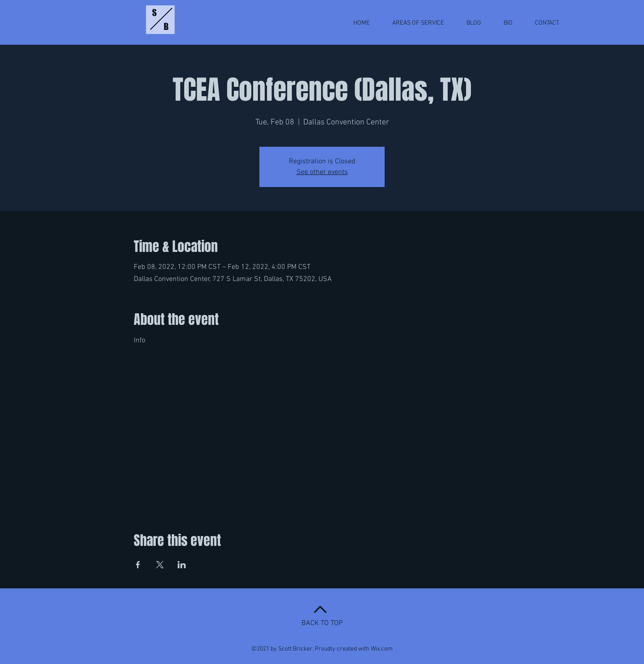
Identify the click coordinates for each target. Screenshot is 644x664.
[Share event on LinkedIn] (182, 565)
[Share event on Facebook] (138, 565)
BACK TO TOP (322, 623)
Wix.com (382, 649)
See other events (322, 172)
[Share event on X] (160, 565)
